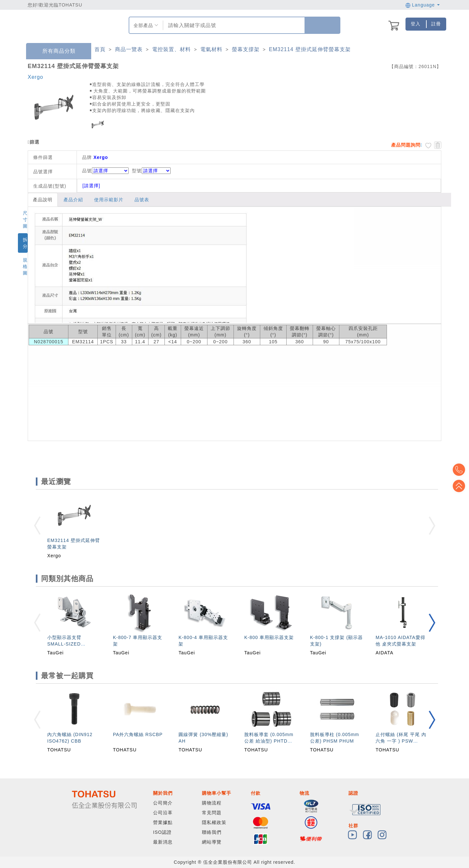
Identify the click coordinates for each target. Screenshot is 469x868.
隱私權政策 (214, 822)
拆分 (25, 243)
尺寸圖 (25, 220)
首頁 (100, 49)
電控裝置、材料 (171, 49)
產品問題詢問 (406, 145)
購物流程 (212, 803)
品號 (105, 171)
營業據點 (163, 822)
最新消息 (163, 842)
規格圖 (25, 266)
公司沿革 (163, 813)
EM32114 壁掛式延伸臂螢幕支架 (310, 49)
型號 (151, 171)
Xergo (36, 77)
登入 (416, 24)
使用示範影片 (109, 200)
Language (423, 5)
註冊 (436, 24)
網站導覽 (212, 842)
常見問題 (212, 813)
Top (459, 486)
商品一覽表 (129, 49)
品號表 (142, 200)
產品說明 (43, 200)
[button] (432, 623)
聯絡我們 (212, 832)
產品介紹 (73, 200)
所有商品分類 (54, 51)
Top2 (459, 470)
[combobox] (233, 25)
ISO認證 (162, 832)
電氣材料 (211, 49)
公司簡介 (163, 803)
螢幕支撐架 (246, 49)
